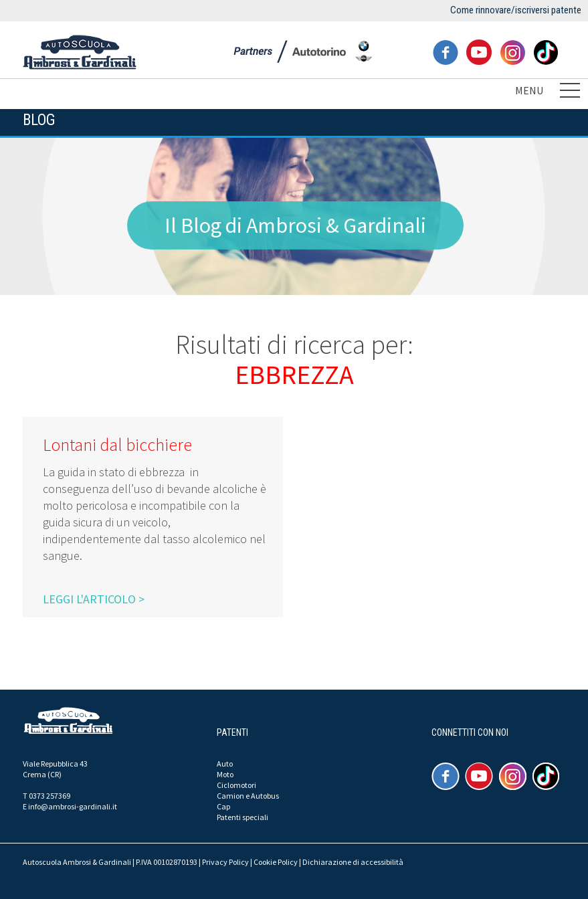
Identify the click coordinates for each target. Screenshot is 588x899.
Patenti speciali (242, 817)
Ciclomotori (236, 785)
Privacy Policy (225, 862)
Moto (225, 774)
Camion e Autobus (248, 796)
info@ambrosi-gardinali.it (73, 806)
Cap (223, 806)
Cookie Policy (276, 862)
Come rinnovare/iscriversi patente (516, 10)
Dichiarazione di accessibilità (353, 862)
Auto (225, 764)
